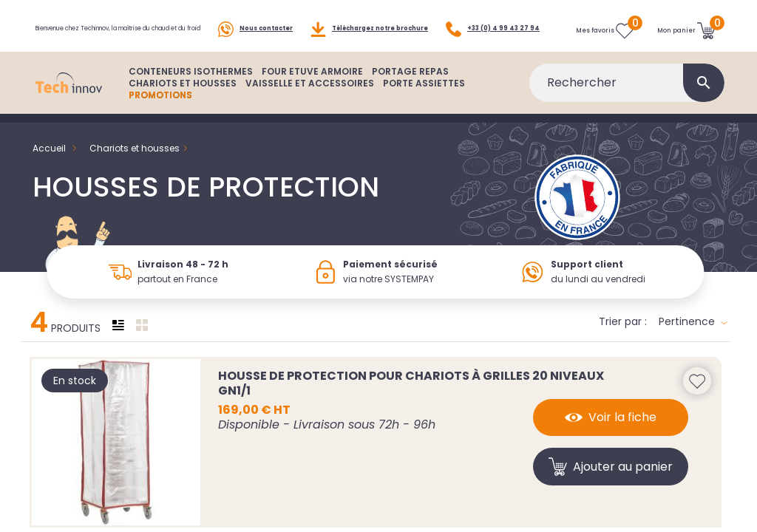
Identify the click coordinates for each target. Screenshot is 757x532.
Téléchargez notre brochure (369, 20)
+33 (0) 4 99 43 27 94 (82, 53)
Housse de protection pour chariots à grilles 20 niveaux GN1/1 (411, 403)
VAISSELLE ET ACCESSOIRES (310, 104)
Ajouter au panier (611, 487)
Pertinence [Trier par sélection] (693, 342)
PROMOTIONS (160, 116)
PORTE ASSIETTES (424, 104)
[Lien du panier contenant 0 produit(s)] (686, 36)
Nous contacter (255, 20)
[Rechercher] (627, 103)
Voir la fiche (611, 438)
